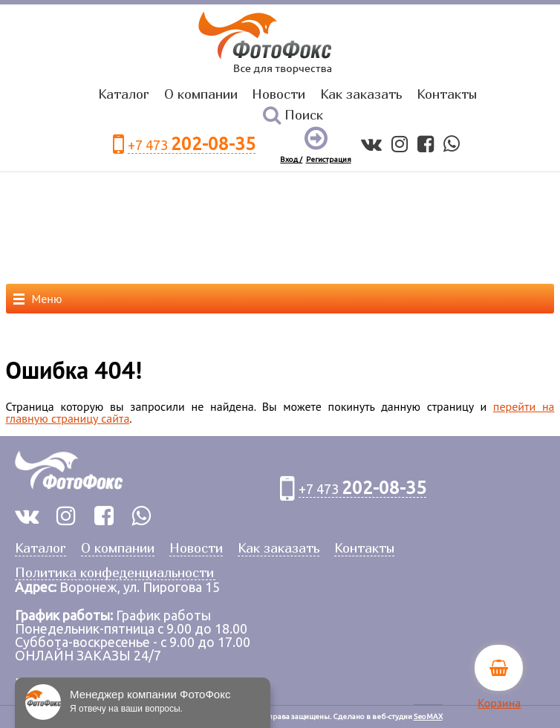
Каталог (124, 94)
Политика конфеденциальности (114, 573)
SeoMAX (428, 716)
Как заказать (361, 94)
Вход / (291, 159)
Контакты (447, 94)
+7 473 (192, 144)
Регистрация (329, 159)
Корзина (499, 703)
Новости (279, 94)
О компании (201, 94)
